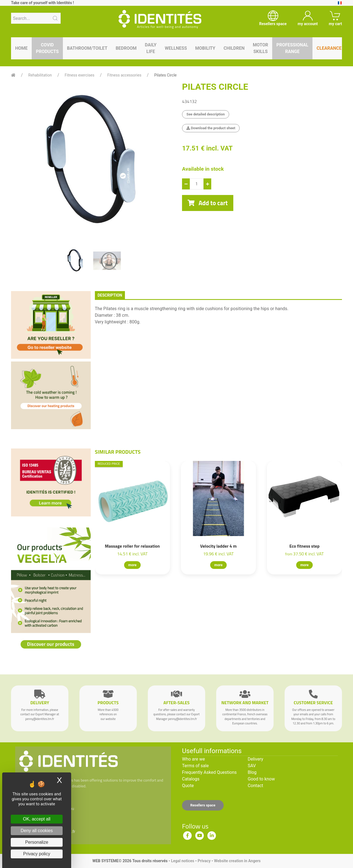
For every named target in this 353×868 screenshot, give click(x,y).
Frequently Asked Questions (209, 772)
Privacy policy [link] (37, 854)
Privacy (204, 861)
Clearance (329, 48)
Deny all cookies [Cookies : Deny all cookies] (37, 831)
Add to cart (208, 203)
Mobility (205, 48)
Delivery (255, 759)
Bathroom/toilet (87, 48)
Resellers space (203, 805)
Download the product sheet (211, 128)
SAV (252, 766)
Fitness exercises (80, 75)
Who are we (193, 759)
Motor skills (261, 48)
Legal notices (183, 861)
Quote (188, 786)
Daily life (151, 48)
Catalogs (191, 779)
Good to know (261, 779)
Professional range (292, 48)
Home (21, 48)
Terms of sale (195, 766)
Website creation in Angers (237, 861)
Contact (255, 786)
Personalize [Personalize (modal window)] (37, 842)
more (132, 565)
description (110, 295)
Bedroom (126, 48)
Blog (252, 772)
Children (234, 48)
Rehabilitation (40, 75)
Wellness (176, 48)
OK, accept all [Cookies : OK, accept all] (37, 819)
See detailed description (206, 114)
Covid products (47, 48)
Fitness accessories (124, 75)
